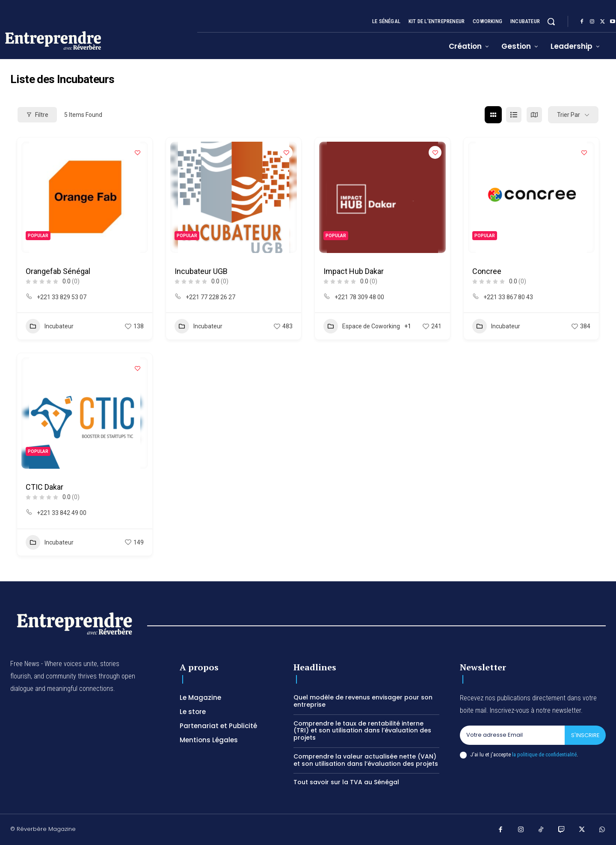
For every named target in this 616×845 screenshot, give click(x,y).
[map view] (534, 115)
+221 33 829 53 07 (62, 297)
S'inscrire (585, 735)
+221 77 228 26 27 (210, 297)
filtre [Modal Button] (37, 115)
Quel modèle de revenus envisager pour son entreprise (363, 701)
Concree (487, 271)
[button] (551, 21)
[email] (512, 735)
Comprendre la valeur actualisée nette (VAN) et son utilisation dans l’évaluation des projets (366, 760)
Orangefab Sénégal (58, 271)
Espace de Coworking (362, 326)
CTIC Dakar (44, 487)
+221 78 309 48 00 (359, 297)
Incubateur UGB (201, 271)
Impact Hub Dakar (354, 271)
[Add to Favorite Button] (137, 152)
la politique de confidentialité (544, 754)
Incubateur (50, 326)
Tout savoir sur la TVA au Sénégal (346, 782)
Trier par (569, 115)
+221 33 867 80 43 (508, 297)
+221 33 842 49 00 (62, 513)
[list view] (514, 115)
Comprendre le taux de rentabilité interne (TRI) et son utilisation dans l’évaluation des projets (362, 731)
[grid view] (493, 115)
